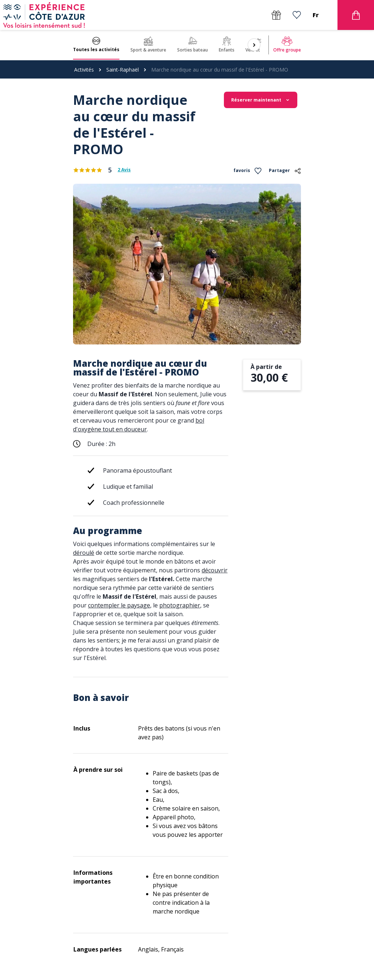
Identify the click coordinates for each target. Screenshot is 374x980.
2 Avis (124, 170)
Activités (84, 70)
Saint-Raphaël (123, 70)
